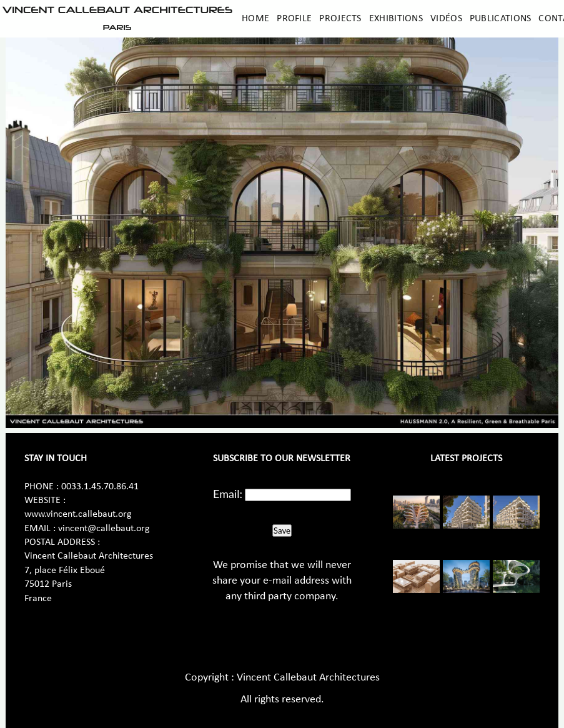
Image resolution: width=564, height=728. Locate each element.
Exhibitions (396, 19)
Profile (294, 19)
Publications (501, 19)
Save (282, 531)
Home (255, 19)
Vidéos (446, 19)
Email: (228, 494)
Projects (340, 19)
